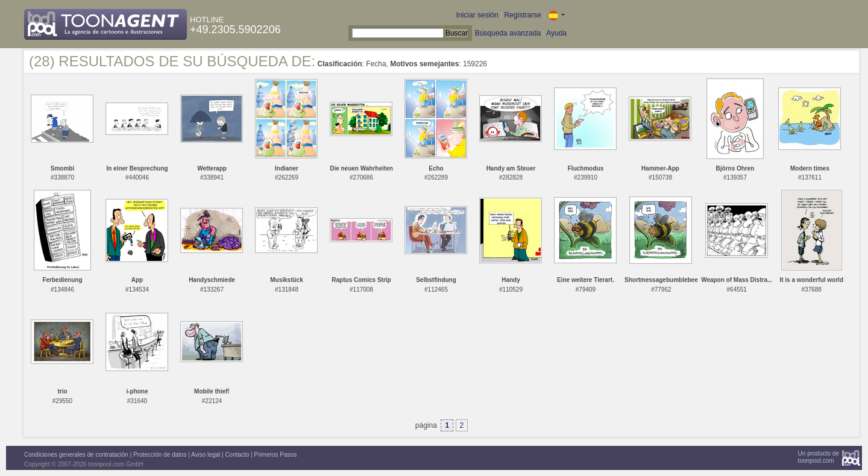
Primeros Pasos (276, 455)
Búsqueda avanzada (508, 33)
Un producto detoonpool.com (819, 457)
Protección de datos (160, 455)
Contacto (237, 455)
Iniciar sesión (477, 15)
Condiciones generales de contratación (76, 455)
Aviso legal (206, 455)
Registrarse (522, 15)
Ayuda (556, 33)
